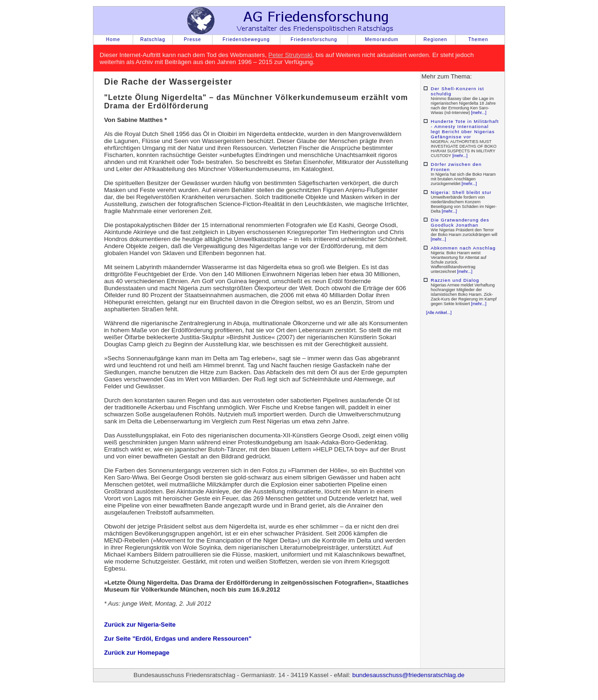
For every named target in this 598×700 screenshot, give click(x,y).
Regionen (436, 39)
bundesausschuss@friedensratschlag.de (408, 675)
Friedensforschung (314, 39)
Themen (478, 39)
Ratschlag (153, 39)
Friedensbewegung (246, 39)
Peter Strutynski (290, 55)
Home (113, 39)
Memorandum (382, 39)
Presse (192, 39)
